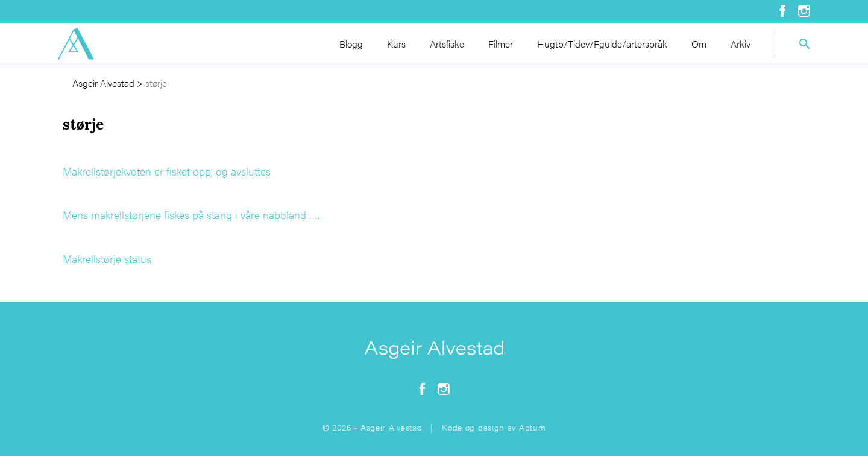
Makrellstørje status (107, 258)
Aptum (533, 427)
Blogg (351, 44)
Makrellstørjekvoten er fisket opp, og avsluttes (167, 171)
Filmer (501, 44)
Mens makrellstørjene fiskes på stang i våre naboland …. (191, 214)
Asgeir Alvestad (103, 83)
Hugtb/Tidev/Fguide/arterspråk (602, 44)
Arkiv (741, 44)
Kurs (396, 44)
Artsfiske (447, 44)
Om (699, 44)
